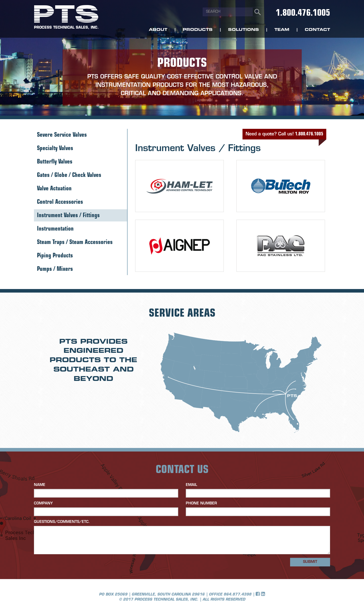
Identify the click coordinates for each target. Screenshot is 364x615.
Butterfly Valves (55, 162)
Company (43, 504)
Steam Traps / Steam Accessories (75, 243)
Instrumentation (55, 229)
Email (191, 485)
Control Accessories (60, 202)
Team (282, 30)
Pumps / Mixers (55, 269)
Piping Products (55, 256)
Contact (317, 30)
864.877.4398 (237, 595)
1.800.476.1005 (303, 14)
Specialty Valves (55, 149)
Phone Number (201, 504)
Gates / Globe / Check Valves (69, 176)
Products (198, 30)
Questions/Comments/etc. (62, 522)
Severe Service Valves (62, 135)
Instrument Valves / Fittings (68, 216)
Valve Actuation (54, 189)
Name (40, 485)
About (158, 30)
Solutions (244, 30)
